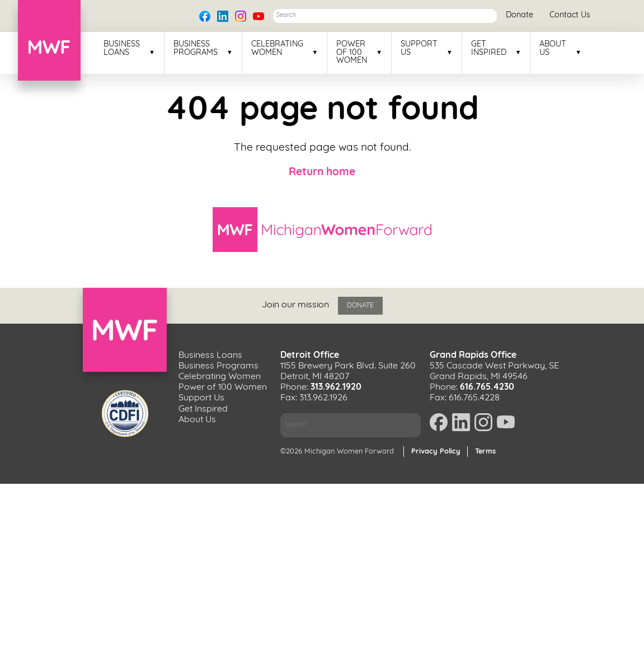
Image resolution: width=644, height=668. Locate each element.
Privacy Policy (436, 452)
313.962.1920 (336, 387)
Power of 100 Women (352, 53)
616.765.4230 (487, 387)
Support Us (419, 49)
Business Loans (122, 49)
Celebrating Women (277, 49)
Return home (322, 173)
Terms (485, 452)
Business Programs (196, 49)
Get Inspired (489, 49)
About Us (553, 49)
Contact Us (570, 15)
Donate (520, 15)
